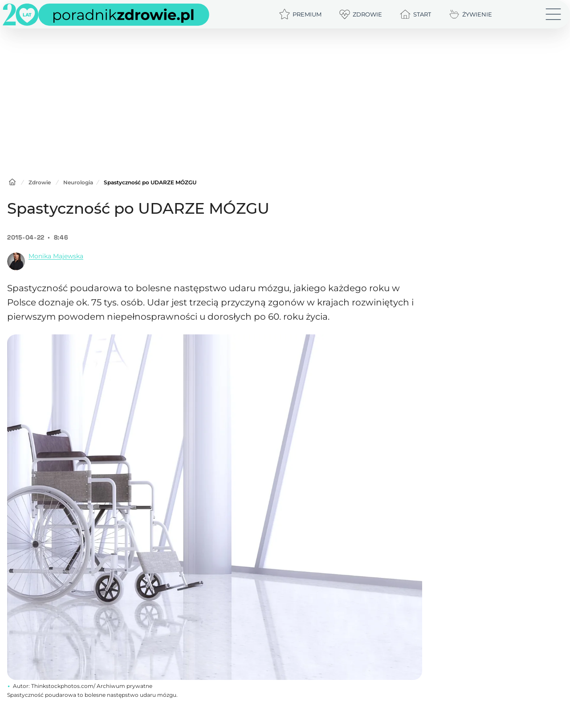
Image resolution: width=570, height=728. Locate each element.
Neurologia (78, 182)
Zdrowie (40, 182)
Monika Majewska (56, 256)
